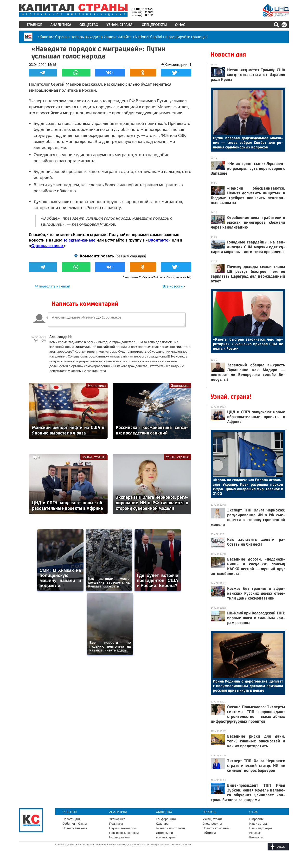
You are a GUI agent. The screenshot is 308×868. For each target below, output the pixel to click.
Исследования (119, 837)
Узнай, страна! (120, 25)
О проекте (257, 819)
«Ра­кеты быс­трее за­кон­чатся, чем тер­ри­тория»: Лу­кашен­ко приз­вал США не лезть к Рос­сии (248, 344)
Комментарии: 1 (178, 65)
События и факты (75, 824)
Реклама (255, 833)
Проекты (209, 812)
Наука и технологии (123, 828)
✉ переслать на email (52, 286)
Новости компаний (216, 828)
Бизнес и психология (171, 828)
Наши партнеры (261, 828)
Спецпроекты (154, 25)
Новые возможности (124, 833)
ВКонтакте (158, 240)
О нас (180, 25)
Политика (116, 824)
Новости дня (228, 54)
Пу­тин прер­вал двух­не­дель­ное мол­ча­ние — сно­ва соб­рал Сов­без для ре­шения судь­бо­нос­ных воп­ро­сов (248, 143)
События (70, 812)
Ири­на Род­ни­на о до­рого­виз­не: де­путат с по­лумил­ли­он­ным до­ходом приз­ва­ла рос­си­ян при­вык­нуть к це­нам (248, 686)
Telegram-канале (79, 240)
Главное (35, 25)
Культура (162, 824)
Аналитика (61, 25)
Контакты (256, 837)
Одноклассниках (48, 246)
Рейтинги (209, 833)
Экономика (97, 386)
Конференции (166, 819)
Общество (89, 25)
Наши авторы (259, 824)
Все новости (173, 286)
